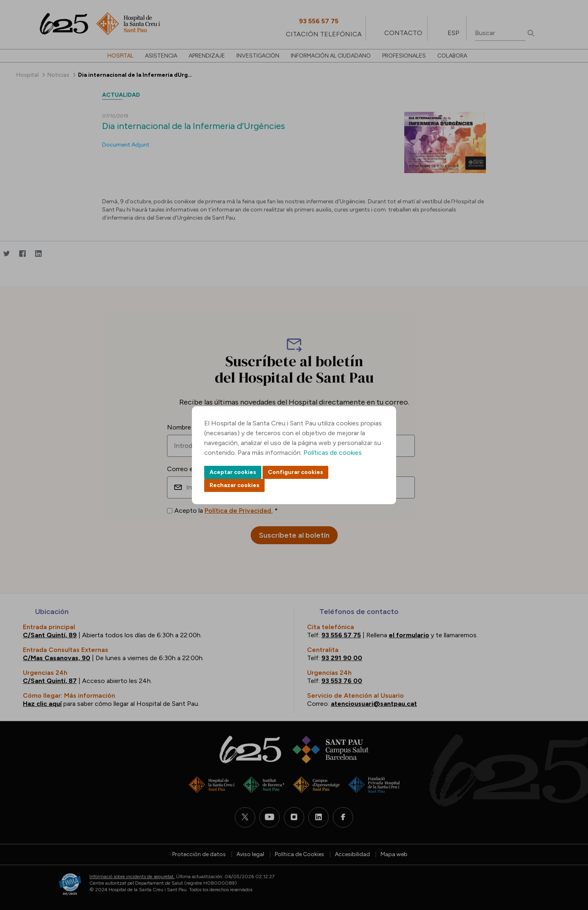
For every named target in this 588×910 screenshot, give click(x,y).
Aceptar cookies (233, 472)
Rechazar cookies (234, 485)
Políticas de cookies (333, 453)
